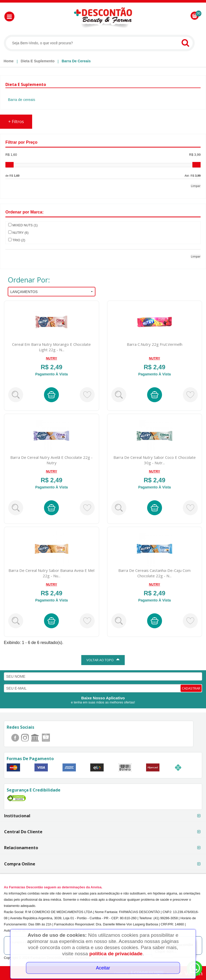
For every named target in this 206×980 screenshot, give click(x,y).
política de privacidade (116, 954)
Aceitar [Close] (103, 968)
